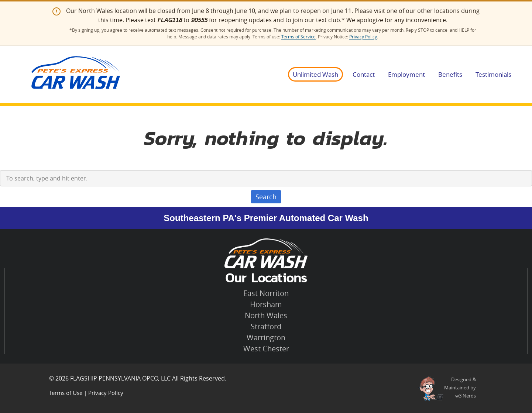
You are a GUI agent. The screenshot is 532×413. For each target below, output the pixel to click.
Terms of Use (66, 393)
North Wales (266, 315)
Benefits (450, 74)
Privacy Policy (363, 37)
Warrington (266, 338)
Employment (406, 74)
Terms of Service (298, 37)
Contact (364, 74)
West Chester (266, 349)
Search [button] (266, 197)
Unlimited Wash (315, 74)
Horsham (266, 304)
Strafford (266, 326)
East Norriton (266, 293)
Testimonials (493, 74)
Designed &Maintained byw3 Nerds (460, 388)
